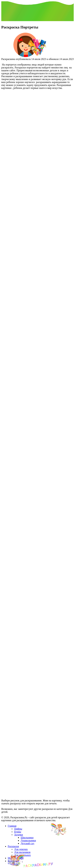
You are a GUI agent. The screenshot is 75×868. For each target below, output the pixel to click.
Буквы (18, 832)
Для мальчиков (22, 852)
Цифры (18, 829)
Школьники (27, 838)
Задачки (19, 835)
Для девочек (21, 849)
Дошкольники (28, 840)
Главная (12, 826)
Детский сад (27, 843)
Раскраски (13, 846)
